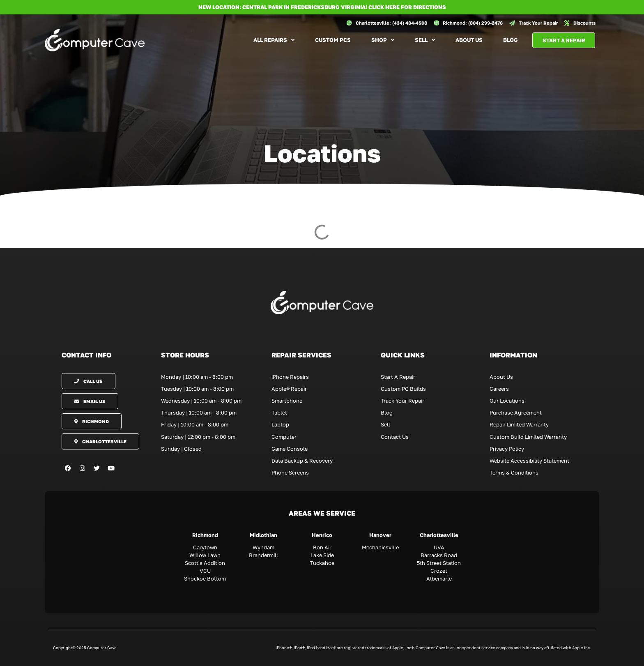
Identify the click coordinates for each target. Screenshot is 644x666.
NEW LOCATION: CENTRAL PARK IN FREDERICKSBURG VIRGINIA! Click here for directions (322, 7)
